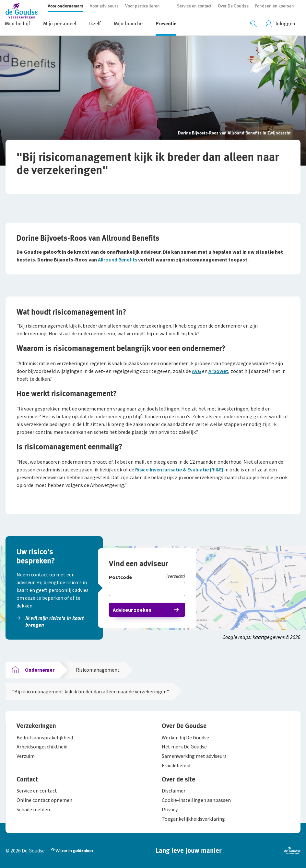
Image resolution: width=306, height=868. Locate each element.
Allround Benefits (118, 260)
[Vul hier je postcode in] (147, 589)
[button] (25, 11)
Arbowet (218, 371)
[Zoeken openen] (253, 24)
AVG (196, 371)
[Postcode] (147, 578)
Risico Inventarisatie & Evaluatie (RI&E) (179, 469)
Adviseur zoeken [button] (132, 610)
